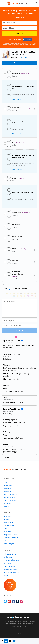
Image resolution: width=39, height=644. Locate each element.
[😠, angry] (25, 294)
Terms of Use (23, 43)
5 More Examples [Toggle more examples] (17, 204)
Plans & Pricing (8, 529)
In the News (7, 532)
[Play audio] (9, 72)
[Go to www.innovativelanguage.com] (20, 617)
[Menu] (3, 3)
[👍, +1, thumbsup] (35, 296)
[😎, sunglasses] (21, 294)
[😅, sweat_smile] (32, 294)
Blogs (5, 541)
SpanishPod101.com (26, 623)
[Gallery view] (10, 641)
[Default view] (6, 641)
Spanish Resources (10, 500)
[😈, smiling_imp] (28, 296)
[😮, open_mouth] (25, 296)
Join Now (20, 34)
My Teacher (7, 503)
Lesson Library (8, 485)
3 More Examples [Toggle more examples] (17, 134)
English (16, 641)
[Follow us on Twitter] (5, 601)
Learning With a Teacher (11, 572)
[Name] (19, 321)
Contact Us (7, 575)
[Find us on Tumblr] (18, 601)
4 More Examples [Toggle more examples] (17, 169)
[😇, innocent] (18, 296)
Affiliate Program (9, 544)
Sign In (10, 289)
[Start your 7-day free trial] (10, 585)
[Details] (35, 74)
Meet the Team (8, 523)
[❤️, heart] (32, 296)
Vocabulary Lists (9, 491)
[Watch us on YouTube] (9, 601)
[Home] (18, 5)
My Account (7, 563)
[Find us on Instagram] (22, 601)
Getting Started (8, 557)
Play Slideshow (20, 63)
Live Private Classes (10, 494)
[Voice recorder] (9, 77)
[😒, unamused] (18, 294)
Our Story (7, 520)
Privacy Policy (30, 43)
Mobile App (7, 506)
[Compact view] (3, 641)
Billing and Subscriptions (11, 560)
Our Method (7, 517)
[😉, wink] (35, 294)
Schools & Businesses (11, 538)
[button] (36, 3)
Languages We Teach (11, 535)
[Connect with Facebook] (27, 40)
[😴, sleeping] (21, 296)
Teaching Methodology (11, 569)
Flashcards (7, 488)
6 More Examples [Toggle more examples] (17, 99)
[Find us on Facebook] (13, 601)
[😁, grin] (14, 294)
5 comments (24, 57)
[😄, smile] (7, 294)
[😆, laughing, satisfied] (28, 294)
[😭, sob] (14, 296)
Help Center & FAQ (10, 554)
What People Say (9, 526)
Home (5, 482)
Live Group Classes (10, 497)
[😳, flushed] (11, 294)
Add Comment (20, 330)
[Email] (19, 326)
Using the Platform (10, 566)
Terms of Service (28, 632)
